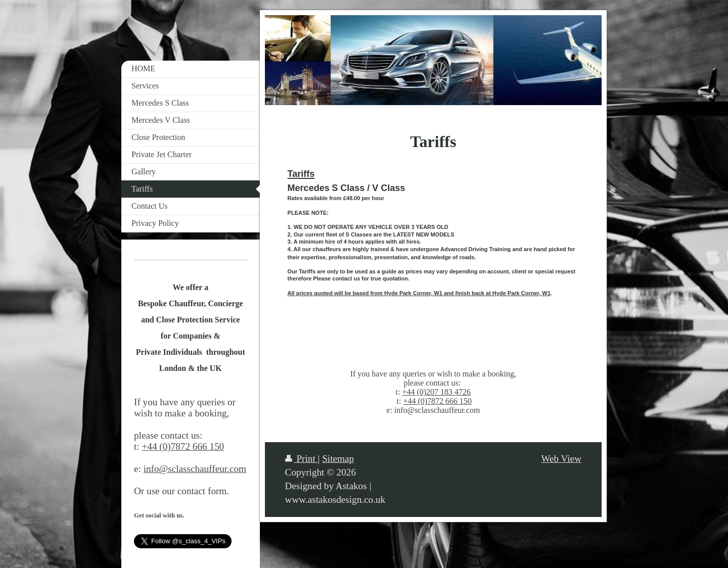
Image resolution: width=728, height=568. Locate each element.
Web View (561, 459)
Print (302, 459)
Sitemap (338, 459)
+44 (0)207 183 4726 (436, 392)
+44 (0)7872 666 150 (437, 401)
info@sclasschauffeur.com (195, 469)
